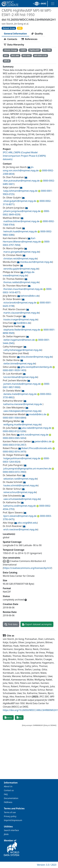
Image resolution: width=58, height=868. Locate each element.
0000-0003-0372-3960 (14, 472)
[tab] (15, 34)
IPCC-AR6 (15, 56)
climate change (10, 50)
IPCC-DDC (26, 56)
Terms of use (10, 812)
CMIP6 (23, 50)
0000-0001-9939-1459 (14, 370)
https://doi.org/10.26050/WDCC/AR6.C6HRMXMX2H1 (30, 710)
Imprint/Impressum (13, 820)
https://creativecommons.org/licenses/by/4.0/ (27, 568)
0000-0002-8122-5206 (14, 431)
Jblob (6, 834)
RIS (19, 717)
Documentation (11, 798)
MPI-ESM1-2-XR (40, 56)
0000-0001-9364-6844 (14, 418)
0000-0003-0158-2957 (14, 445)
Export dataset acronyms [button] (37, 624)
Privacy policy (10, 816)
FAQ (6, 794)
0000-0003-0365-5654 (14, 438)
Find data (11, 624)
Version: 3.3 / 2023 (47, 865)
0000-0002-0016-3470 (14, 452)
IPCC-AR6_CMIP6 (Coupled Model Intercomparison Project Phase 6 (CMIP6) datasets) (24, 156)
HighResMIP (34, 50)
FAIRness (8, 802)
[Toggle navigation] (53, 4)
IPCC (6, 56)
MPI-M (7, 61)
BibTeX (8, 717)
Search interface (11, 830)
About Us (8, 786)
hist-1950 (47, 50)
